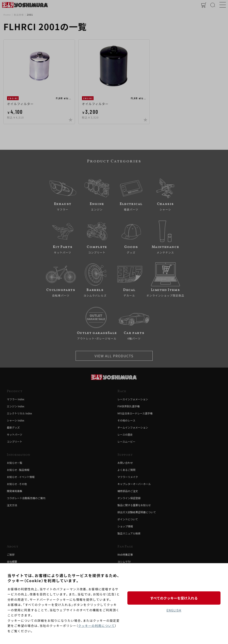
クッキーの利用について (96, 626)
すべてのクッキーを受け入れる (174, 598)
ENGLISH (174, 610)
